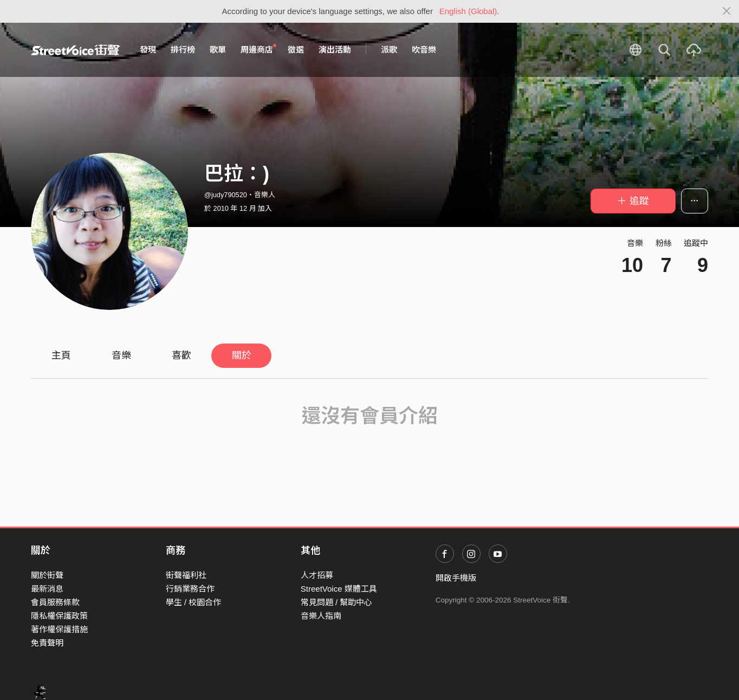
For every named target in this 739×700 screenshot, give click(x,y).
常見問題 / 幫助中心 (337, 602)
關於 (242, 355)
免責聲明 (47, 643)
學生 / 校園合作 (194, 602)
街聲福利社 (186, 575)
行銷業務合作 (190, 589)
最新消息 (47, 589)
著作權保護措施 (59, 629)
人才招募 (317, 575)
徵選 (296, 50)
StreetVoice (76, 50)
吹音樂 (424, 50)
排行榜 (183, 50)
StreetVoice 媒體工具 (339, 589)
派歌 (389, 50)
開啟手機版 (456, 578)
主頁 (61, 355)
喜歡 (181, 355)
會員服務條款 (55, 602)
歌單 (218, 50)
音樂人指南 (321, 616)
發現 (148, 50)
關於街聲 (47, 575)
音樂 (121, 355)
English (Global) (468, 11)
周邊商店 (258, 49)
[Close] (727, 11)
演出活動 (335, 50)
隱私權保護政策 (59, 616)
